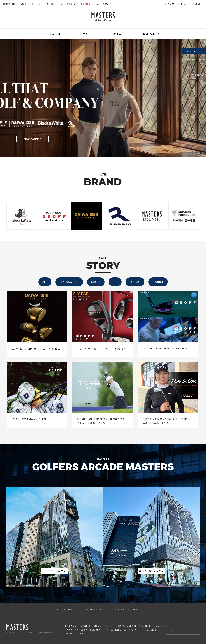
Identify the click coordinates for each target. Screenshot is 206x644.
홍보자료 (119, 34)
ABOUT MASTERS (64, 610)
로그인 (184, 4)
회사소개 (55, 34)
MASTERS (86, 4)
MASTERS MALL (103, 4)
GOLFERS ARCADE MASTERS (196, 77)
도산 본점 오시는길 (55, 571)
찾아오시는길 (151, 34)
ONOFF (23, 4)
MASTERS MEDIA (94, 610)
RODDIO (51, 4)
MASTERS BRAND (195, 59)
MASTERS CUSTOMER (126, 610)
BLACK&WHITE (8, 4)
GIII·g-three (36, 4)
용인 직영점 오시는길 (151, 571)
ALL (45, 282)
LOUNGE (158, 282)
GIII (115, 282)
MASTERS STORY (195, 67)
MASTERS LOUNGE (68, 4)
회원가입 (170, 4)
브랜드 (87, 34)
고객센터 (198, 4)
